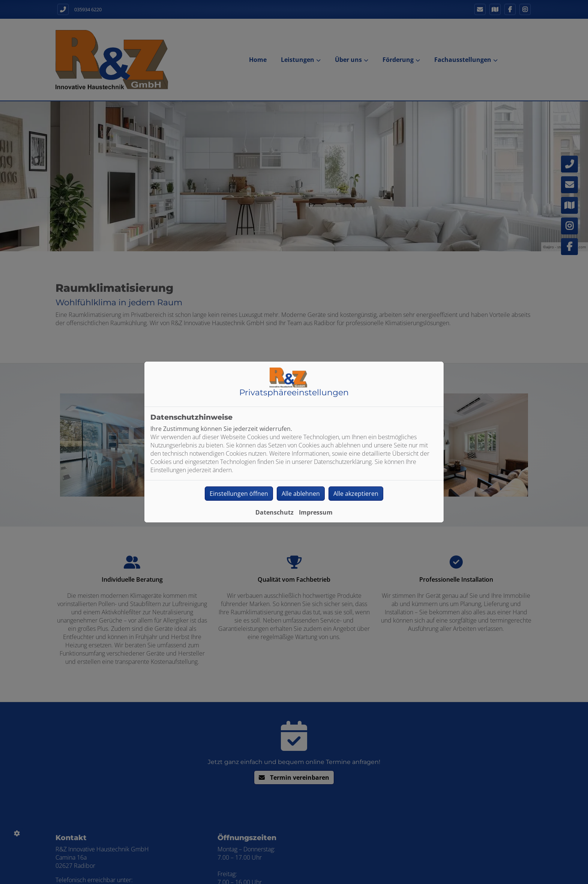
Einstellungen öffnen (239, 494)
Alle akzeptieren (356, 494)
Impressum (316, 512)
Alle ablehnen (301, 494)
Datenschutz (274, 512)
